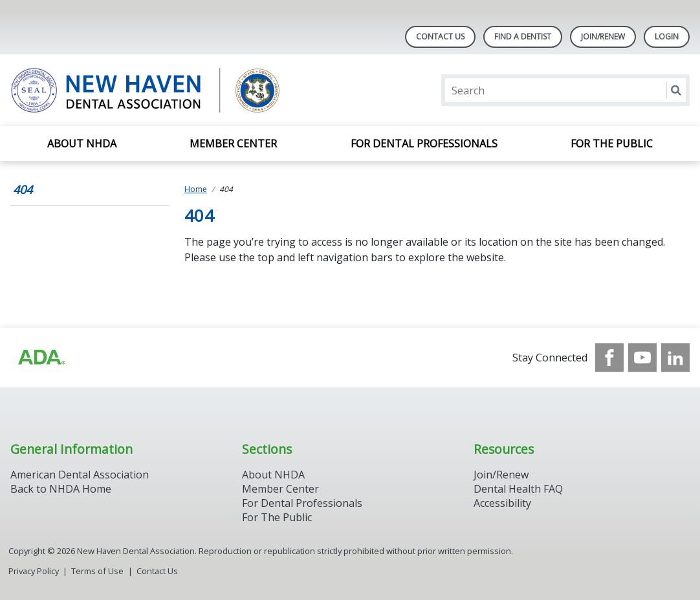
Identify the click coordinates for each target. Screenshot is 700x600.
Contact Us (440, 37)
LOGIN (667, 37)
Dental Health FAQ (518, 489)
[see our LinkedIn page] (675, 358)
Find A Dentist (523, 37)
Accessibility (502, 503)
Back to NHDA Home (61, 489)
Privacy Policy (34, 571)
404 (23, 189)
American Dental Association (80, 475)
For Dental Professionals (424, 144)
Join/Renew (603, 37)
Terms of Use (97, 571)
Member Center (233, 144)
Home (196, 189)
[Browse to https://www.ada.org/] (41, 358)
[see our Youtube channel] (642, 358)
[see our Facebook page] (609, 358)
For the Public (612, 144)
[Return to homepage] (178, 90)
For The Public (277, 517)
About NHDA (82, 144)
